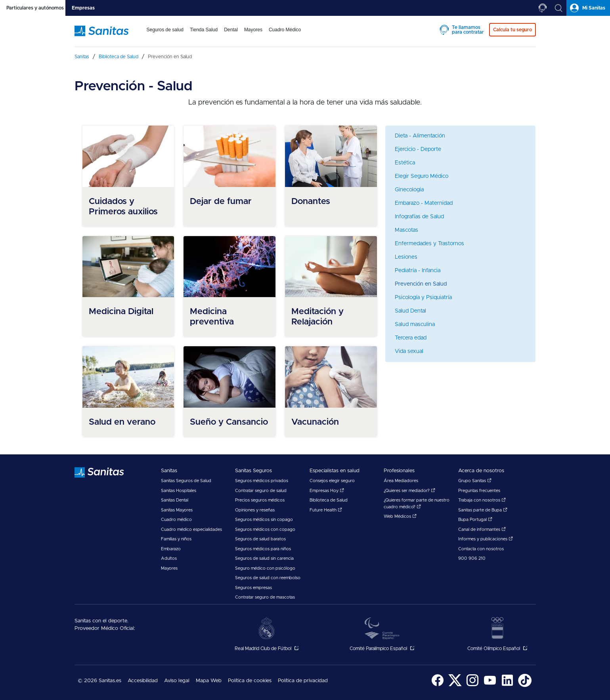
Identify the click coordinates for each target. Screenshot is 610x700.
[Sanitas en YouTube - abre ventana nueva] (490, 686)
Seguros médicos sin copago (264, 520)
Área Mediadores (401, 481)
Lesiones (406, 257)
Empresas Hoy (327, 491)
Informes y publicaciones (486, 539)
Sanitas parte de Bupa (483, 510)
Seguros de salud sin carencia (264, 558)
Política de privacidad (303, 681)
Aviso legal (177, 681)
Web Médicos (400, 516)
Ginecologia (409, 190)
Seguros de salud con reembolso (268, 578)
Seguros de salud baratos (260, 539)
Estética (405, 163)
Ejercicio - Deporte (418, 149)
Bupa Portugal (475, 520)
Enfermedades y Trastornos (429, 244)
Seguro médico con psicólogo (265, 568)
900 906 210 (472, 558)
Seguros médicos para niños (263, 549)
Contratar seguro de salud (261, 491)
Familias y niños (176, 539)
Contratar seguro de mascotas (265, 597)
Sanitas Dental (175, 500)
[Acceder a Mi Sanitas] (588, 8)
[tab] (33, 8)
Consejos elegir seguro (332, 481)
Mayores (169, 568)
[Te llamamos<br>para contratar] (543, 8)
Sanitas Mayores (177, 510)
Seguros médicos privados (262, 481)
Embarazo (171, 549)
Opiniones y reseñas (255, 510)
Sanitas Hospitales (179, 491)
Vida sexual (409, 351)
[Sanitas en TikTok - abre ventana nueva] (525, 686)
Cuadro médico (176, 520)
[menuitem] (165, 35)
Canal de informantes (482, 529)
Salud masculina (415, 324)
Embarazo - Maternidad (424, 203)
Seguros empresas (253, 588)
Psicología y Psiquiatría (423, 298)
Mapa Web (209, 681)
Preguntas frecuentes (479, 491)
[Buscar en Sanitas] (558, 8)
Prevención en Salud (421, 284)
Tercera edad (411, 338)
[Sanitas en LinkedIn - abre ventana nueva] (507, 686)
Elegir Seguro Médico (422, 176)
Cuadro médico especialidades (191, 529)
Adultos (169, 558)
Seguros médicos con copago (265, 529)
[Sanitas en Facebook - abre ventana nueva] (438, 686)
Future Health (326, 510)
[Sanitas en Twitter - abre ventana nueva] (455, 686)
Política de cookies (250, 681)
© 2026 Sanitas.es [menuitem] (99, 681)
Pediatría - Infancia (418, 271)
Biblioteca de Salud (329, 500)
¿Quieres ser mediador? (409, 491)
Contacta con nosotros (481, 549)
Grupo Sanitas (475, 481)
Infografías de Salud (419, 217)
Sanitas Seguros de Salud (186, 481)
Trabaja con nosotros (482, 500)
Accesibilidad (143, 681)
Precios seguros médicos (260, 500)
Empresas (83, 8)
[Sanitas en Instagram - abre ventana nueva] (472, 686)
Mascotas (406, 230)
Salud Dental (410, 311)
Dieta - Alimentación (420, 136)
